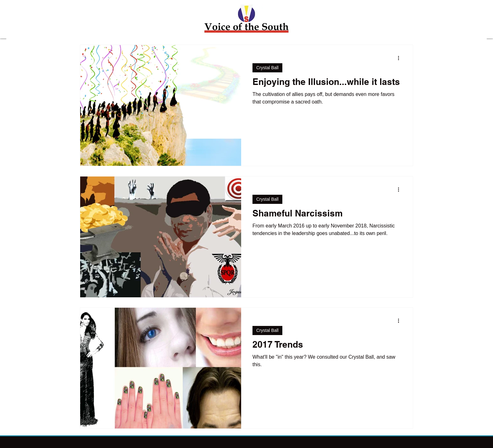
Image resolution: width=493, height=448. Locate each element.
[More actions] (401, 58)
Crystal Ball (267, 68)
